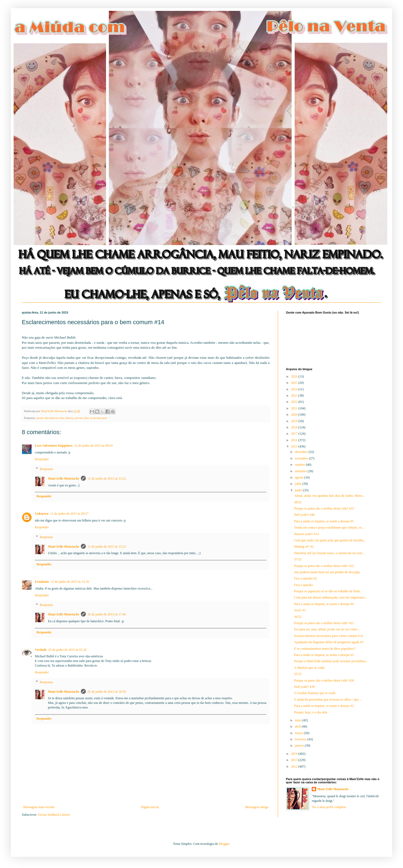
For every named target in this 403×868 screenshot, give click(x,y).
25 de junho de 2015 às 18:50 (107, 692)
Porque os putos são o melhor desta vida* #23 (324, 508)
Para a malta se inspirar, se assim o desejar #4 (324, 604)
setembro (301, 471)
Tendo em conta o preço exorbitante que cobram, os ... (329, 527)
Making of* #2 (304, 547)
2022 (295, 402)
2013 (295, 760)
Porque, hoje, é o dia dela (311, 712)
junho (299, 490)
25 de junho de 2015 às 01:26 (67, 650)
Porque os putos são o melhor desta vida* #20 (324, 680)
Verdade (41, 650)
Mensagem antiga (257, 807)
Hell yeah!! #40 (304, 515)
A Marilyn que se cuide (309, 668)
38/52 (298, 502)
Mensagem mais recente (39, 807)
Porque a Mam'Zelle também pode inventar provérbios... (331, 661)
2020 (295, 415)
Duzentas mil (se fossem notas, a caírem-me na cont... (329, 553)
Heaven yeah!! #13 (306, 534)
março (299, 733)
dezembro (302, 452)
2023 (295, 395)
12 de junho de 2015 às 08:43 (93, 446)
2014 (295, 754)
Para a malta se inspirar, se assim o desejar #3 (324, 655)
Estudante (42, 582)
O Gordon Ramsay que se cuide (315, 693)
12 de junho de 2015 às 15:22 (107, 479)
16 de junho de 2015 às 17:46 (107, 614)
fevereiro (301, 739)
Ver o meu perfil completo (329, 807)
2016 (295, 440)
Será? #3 (300, 610)
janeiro (300, 746)
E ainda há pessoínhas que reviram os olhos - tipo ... (328, 700)
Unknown (42, 514)
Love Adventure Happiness (54, 446)
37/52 (298, 559)
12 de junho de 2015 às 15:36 (70, 582)
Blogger (224, 844)
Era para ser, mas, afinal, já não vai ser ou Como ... (327, 629)
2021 (295, 408)
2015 (295, 446)
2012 (295, 766)
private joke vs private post (91, 418)
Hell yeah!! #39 (304, 687)
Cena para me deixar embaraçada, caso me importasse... (331, 597)
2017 (295, 434)
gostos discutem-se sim (50, 418)
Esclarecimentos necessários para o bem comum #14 (329, 636)
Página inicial (150, 807)
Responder (42, 459)
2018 (295, 427)
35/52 (298, 674)
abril (298, 726)
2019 (295, 421)
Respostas (46, 469)
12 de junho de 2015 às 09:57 (69, 514)
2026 (295, 376)
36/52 (298, 617)
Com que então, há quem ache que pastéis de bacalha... (330, 540)
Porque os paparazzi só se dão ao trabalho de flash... (328, 591)
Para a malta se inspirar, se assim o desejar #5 (324, 521)
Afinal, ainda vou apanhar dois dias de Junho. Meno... (329, 496)
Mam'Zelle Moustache (64, 479)
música (69, 418)
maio (299, 720)
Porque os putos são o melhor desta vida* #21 (324, 623)
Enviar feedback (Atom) (54, 815)
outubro (300, 465)
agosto (300, 477)
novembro (302, 458)
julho (299, 484)
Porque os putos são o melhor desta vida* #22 (324, 566)
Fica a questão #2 (306, 578)
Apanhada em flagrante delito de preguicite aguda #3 (329, 642)
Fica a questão (303, 585)
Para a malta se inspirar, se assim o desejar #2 (324, 706)
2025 (295, 383)
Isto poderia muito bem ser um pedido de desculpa (327, 572)
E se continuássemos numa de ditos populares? (325, 649)
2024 (295, 389)
